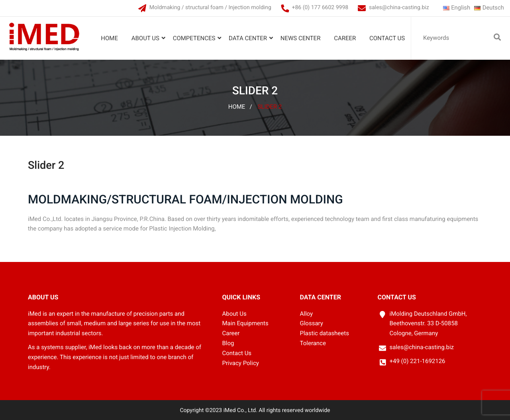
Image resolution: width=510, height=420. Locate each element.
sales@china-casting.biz (399, 8)
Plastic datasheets (325, 334)
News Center (301, 38)
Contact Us (387, 38)
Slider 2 (270, 107)
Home (109, 38)
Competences (194, 38)
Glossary (312, 324)
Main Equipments (245, 324)
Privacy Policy (241, 363)
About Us (145, 38)
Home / (240, 107)
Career (345, 38)
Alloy (307, 314)
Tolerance (313, 344)
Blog (228, 344)
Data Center (248, 38)
